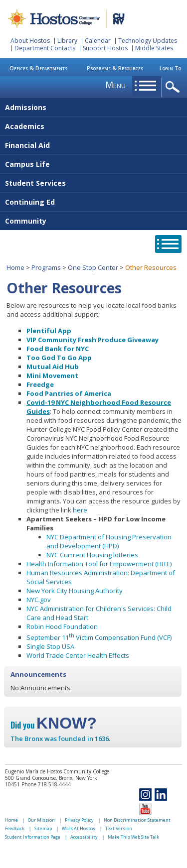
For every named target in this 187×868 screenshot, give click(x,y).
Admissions (26, 107)
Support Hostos (105, 48)
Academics (25, 126)
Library (67, 41)
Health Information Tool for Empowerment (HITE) (99, 564)
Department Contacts (45, 48)
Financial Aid (27, 145)
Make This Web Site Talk (133, 837)
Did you (54, 725)
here (80, 510)
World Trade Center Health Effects (78, 655)
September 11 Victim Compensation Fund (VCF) (99, 637)
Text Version (119, 828)
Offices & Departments (38, 68)
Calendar (98, 41)
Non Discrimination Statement (137, 820)
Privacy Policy (79, 820)
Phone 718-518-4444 (46, 784)
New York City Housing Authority (75, 591)
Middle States (154, 48)
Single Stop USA (50, 646)
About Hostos (30, 41)
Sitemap (43, 828)
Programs (46, 267)
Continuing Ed (30, 202)
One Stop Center (93, 267)
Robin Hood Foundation (62, 626)
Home (15, 267)
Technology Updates (148, 41)
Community (26, 221)
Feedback (15, 828)
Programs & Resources (115, 68)
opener (174, 87)
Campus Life (27, 164)
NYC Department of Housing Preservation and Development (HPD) (109, 541)
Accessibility (84, 837)
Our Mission (41, 820)
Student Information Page (33, 837)
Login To (170, 68)
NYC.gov (39, 600)
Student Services (35, 183)
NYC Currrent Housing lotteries (92, 555)
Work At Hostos (79, 828)
